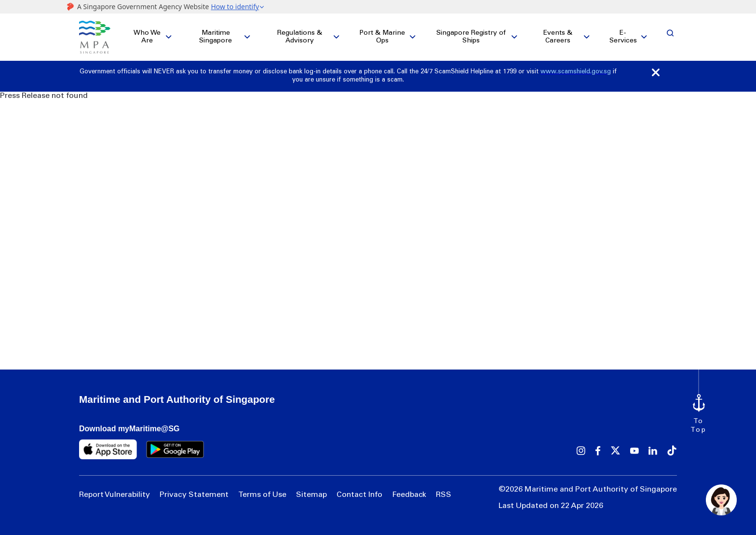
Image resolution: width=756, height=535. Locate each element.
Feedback (409, 495)
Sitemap (311, 495)
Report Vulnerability (115, 495)
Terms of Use (262, 495)
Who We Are (147, 37)
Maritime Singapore (216, 37)
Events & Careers (558, 37)
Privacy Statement (194, 495)
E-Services (623, 37)
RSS (444, 495)
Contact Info (359, 495)
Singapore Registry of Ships (471, 37)
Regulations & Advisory (300, 37)
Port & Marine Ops (382, 37)
